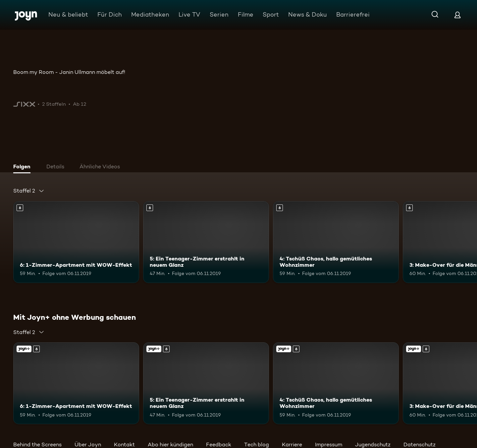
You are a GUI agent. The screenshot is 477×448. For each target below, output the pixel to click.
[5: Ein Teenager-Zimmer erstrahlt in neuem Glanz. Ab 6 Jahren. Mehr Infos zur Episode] (206, 242)
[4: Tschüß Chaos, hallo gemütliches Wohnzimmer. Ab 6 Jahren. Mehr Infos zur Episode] (336, 242)
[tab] (24, 167)
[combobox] (29, 191)
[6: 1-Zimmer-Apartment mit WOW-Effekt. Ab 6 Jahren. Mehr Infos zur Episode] (76, 242)
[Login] (457, 15)
